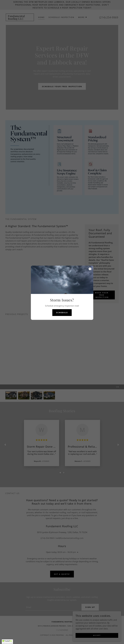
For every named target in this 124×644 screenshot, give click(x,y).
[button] (7, 642)
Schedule (62, 313)
